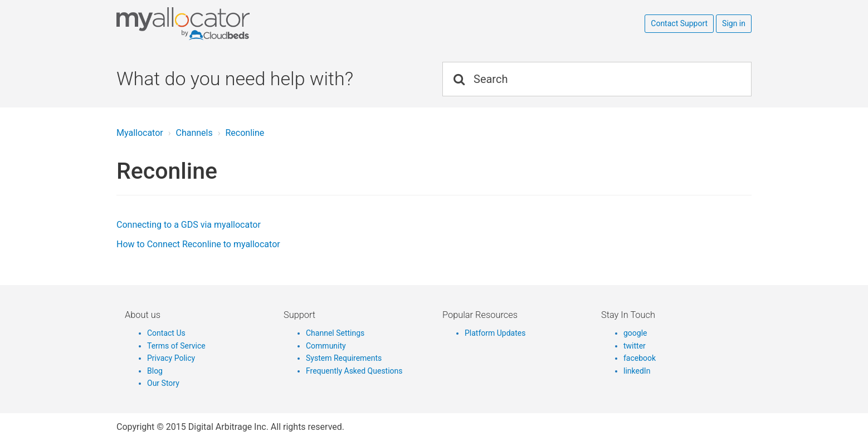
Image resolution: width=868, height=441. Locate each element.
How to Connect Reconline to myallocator (198, 244)
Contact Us (166, 333)
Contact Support (679, 23)
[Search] (597, 79)
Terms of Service (176, 346)
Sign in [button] (734, 23)
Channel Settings (335, 333)
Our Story (163, 383)
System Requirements (344, 358)
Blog (155, 371)
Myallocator (140, 133)
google (635, 333)
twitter (635, 346)
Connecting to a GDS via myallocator (189, 225)
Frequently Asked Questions (354, 371)
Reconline (245, 133)
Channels (194, 133)
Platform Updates (495, 333)
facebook (640, 358)
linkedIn (637, 371)
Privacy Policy (171, 358)
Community (326, 346)
